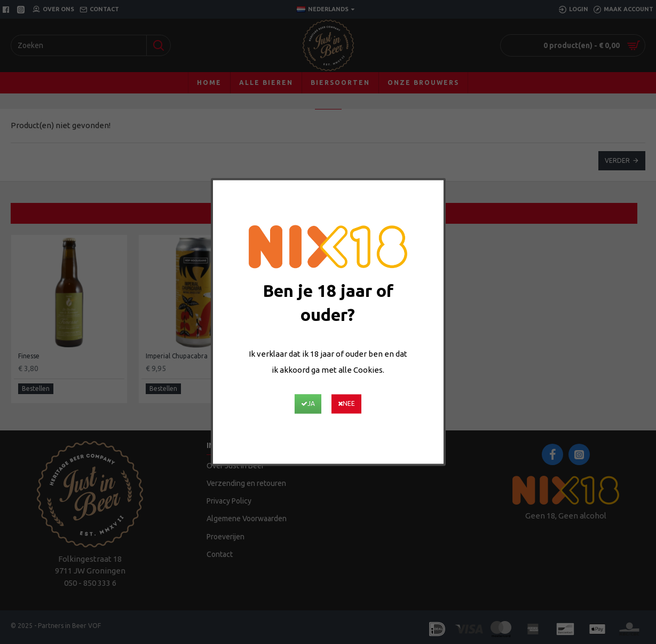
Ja (298, 405)
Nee (356, 405)
